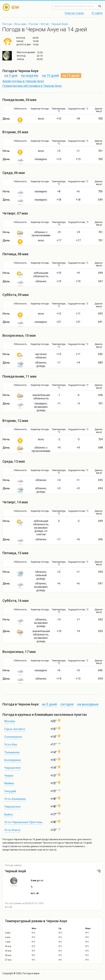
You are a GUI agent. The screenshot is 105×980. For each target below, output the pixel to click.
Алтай (45, 24)
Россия (34, 24)
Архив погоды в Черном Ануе (23, 81)
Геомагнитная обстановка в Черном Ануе (32, 86)
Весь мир (20, 24)
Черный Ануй (59, 24)
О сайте (97, 13)
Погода (7, 24)
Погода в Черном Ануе (15, 839)
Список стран (74, 13)
